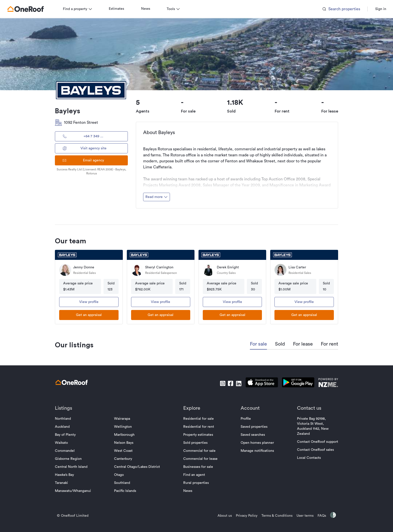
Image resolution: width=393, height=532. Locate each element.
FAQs (321, 516)
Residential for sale (199, 419)
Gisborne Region (70, 459)
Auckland (64, 427)
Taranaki (63, 483)
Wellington (124, 427)
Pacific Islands (126, 491)
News (147, 9)
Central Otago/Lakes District (138, 467)
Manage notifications (257, 451)
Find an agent (194, 475)
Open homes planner (257, 443)
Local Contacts (308, 458)
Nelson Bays (124, 443)
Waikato (63, 443)
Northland (64, 419)
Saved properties (253, 427)
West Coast (124, 451)
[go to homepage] (27, 9)
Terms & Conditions (276, 516)
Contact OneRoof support (316, 442)
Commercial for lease (200, 459)
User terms (304, 516)
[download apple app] (261, 383)
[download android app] (297, 383)
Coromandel (66, 451)
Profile (245, 419)
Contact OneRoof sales (314, 450)
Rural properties (196, 483)
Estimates (118, 9)
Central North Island (72, 467)
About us (223, 516)
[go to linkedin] (237, 383)
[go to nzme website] (327, 383)
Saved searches (252, 435)
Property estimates (198, 435)
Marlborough (125, 435)
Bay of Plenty (67, 435)
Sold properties (195, 443)
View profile (90, 302)
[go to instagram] (221, 383)
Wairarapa (123, 419)
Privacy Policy (245, 516)
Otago (120, 475)
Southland (123, 483)
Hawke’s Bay (66, 475)
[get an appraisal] (90, 315)
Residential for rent (199, 427)
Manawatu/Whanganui (74, 491)
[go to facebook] (229, 383)
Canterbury (124, 459)
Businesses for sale (198, 467)
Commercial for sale (199, 451)
